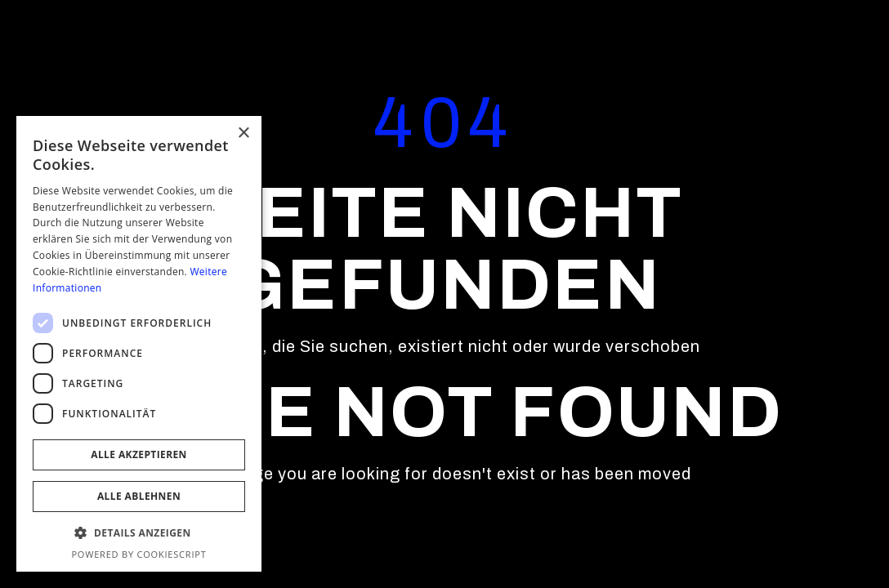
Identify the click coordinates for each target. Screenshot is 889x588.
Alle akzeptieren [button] (139, 454)
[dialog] (139, 344)
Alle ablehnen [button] (139, 496)
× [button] (243, 134)
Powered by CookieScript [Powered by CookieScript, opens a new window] (138, 554)
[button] (139, 533)
